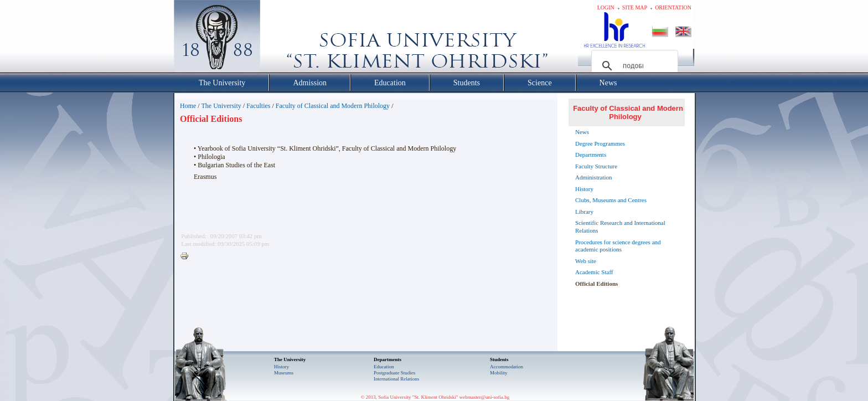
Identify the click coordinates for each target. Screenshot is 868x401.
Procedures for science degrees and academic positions (618, 246)
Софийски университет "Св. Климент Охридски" (280, 39)
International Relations (396, 379)
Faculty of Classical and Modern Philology (333, 106)
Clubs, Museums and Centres (611, 200)
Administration (594, 177)
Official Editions (596, 284)
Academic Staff (594, 272)
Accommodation (507, 367)
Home (188, 106)
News (582, 132)
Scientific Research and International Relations (620, 227)
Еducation (384, 367)
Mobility (499, 373)
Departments (591, 155)
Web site (586, 261)
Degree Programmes (600, 143)
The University (221, 106)
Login (606, 7)
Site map (635, 7)
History (584, 189)
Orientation (673, 7)
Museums (284, 373)
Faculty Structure (596, 166)
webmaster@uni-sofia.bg (485, 397)
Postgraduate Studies (394, 373)
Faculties (258, 106)
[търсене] (633, 66)
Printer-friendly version (187, 256)
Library (584, 212)
